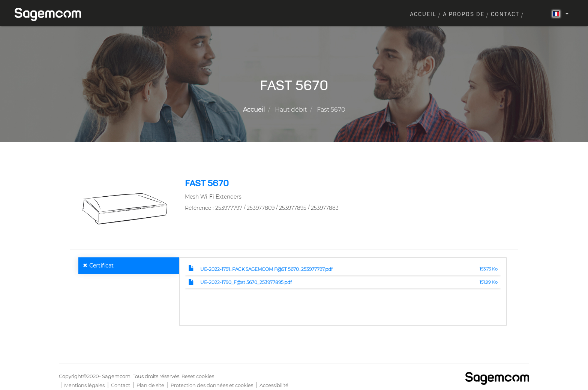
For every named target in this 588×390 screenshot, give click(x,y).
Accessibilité (274, 385)
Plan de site (150, 385)
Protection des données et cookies (212, 385)
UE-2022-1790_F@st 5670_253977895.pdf (246, 282)
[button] (125, 208)
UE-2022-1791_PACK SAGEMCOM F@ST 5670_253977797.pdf (266, 269)
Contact (505, 15)
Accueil (423, 15)
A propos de (464, 15)
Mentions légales (84, 385)
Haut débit (291, 110)
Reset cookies (198, 376)
